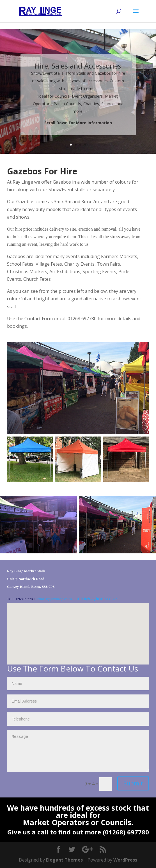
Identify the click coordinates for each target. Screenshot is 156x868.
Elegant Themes (64, 860)
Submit (133, 783)
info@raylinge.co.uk (97, 598)
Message (78, 751)
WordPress (125, 860)
